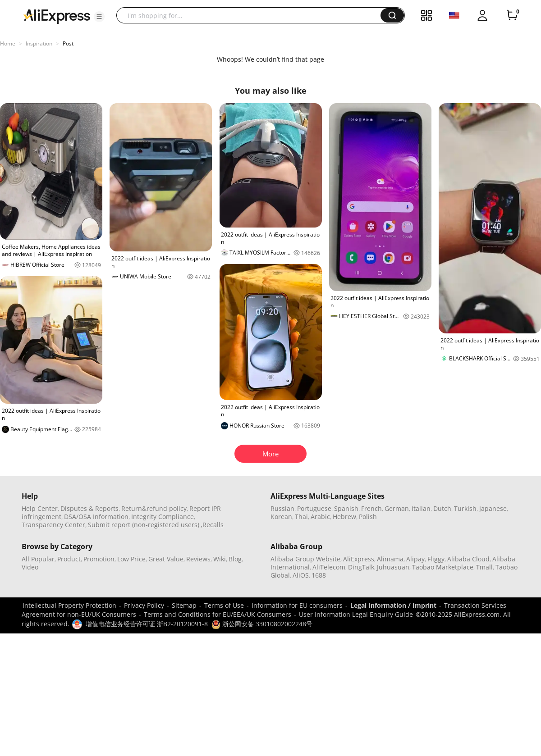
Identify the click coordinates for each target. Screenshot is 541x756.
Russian (282, 508)
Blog (235, 559)
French (371, 508)
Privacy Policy (144, 605)
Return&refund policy (154, 508)
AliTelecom (329, 567)
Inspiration (39, 43)
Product (69, 559)
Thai (301, 517)
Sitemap (184, 605)
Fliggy (436, 559)
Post (68, 43)
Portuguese (314, 508)
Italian (421, 508)
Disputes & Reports (89, 508)
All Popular (38, 559)
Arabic (320, 517)
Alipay (415, 559)
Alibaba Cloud (468, 559)
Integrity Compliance (163, 517)
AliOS (301, 575)
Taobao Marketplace (443, 567)
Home (8, 43)
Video (30, 567)
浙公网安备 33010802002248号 (262, 624)
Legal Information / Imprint (393, 605)
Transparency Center (53, 525)
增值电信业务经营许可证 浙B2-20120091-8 (147, 624)
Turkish (465, 508)
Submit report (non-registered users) (144, 525)
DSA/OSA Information (96, 517)
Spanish (346, 508)
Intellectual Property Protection (69, 605)
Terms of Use (224, 605)
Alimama (390, 559)
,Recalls (212, 525)
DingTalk (361, 567)
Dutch (442, 508)
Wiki (220, 559)
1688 (319, 575)
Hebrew (344, 517)
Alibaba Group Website (305, 559)
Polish (368, 517)
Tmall (484, 567)
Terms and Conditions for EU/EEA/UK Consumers (218, 614)
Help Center (40, 508)
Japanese (493, 508)
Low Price (131, 559)
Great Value (166, 559)
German (397, 508)
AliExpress (359, 559)
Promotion (99, 559)
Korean (281, 517)
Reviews (198, 559)
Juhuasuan (393, 567)
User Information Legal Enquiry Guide (356, 614)
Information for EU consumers (297, 605)
